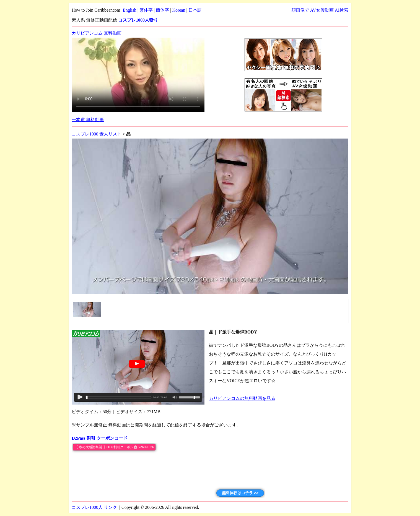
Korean (179, 10)
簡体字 (162, 10)
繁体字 (146, 10)
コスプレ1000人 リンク (94, 507)
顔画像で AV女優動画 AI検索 (320, 10)
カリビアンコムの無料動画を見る (242, 398)
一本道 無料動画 (88, 120)
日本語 (195, 10)
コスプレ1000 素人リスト (97, 134)
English (130, 10)
